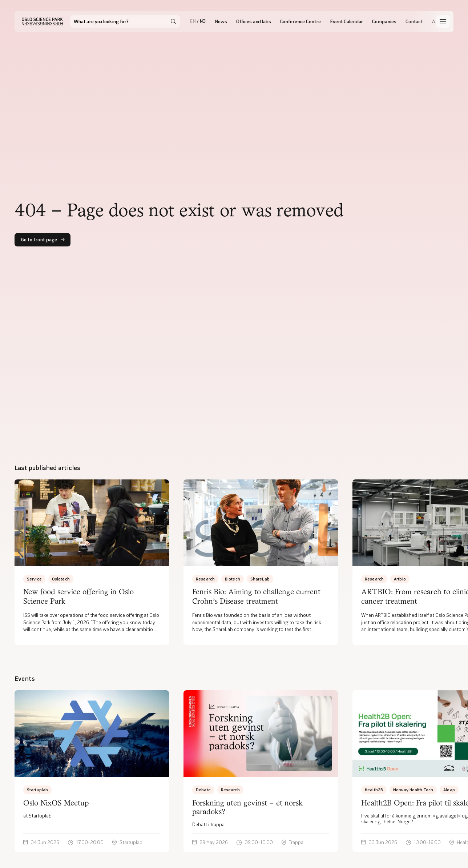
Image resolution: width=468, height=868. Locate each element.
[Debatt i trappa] (261, 771)
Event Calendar (346, 21)
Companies (384, 21)
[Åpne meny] (443, 21)
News (221, 21)
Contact (414, 21)
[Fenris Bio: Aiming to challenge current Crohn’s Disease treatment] (261, 562)
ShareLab (260, 579)
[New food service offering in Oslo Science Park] (92, 562)
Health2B (374, 790)
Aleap (449, 790)
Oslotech (61, 579)
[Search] (174, 21)
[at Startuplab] (92, 771)
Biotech (233, 579)
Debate (203, 790)
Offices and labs (254, 21)
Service (34, 579)
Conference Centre (301, 21)
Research (205, 579)
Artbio (400, 579)
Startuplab (37, 790)
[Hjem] (42, 21)
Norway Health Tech (413, 790)
